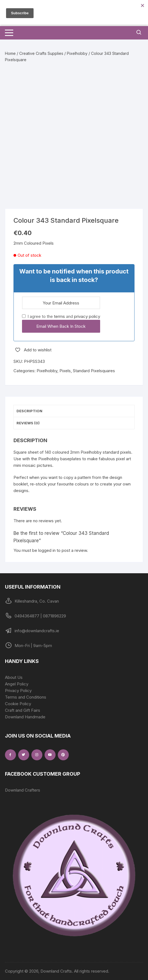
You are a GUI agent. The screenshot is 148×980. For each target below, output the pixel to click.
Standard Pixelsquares (94, 371)
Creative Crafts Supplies (41, 53)
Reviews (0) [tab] (28, 423)
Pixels (65, 371)
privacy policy (87, 316)
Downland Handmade (25, 717)
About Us (14, 677)
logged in (47, 550)
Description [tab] (29, 411)
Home (10, 53)
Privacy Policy (18, 690)
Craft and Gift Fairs (23, 710)
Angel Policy (17, 684)
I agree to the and (61, 316)
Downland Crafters (23, 790)
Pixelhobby (77, 53)
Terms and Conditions (26, 697)
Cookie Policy (18, 704)
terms (59, 316)
